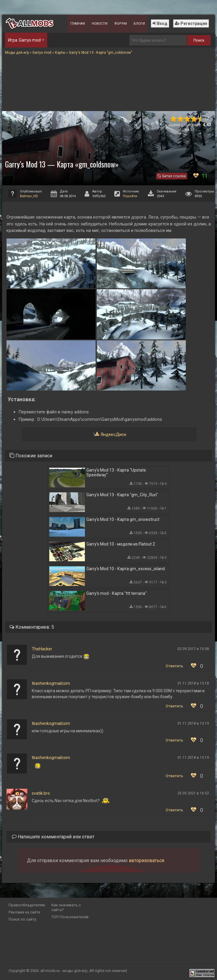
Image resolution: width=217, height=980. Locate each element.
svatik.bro (41, 793)
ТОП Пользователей (70, 917)
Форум (121, 24)
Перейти (130, 196)
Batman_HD (29, 196)
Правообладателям (27, 905)
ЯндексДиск (114, 434)
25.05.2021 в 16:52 (193, 793)
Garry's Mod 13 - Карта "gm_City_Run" (122, 495)
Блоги (139, 24)
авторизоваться (146, 860)
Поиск (199, 40)
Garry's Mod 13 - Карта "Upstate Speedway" (116, 472)
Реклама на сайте (24, 912)
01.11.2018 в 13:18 (193, 683)
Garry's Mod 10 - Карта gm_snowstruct (123, 519)
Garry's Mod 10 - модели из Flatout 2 (121, 544)
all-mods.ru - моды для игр (64, 971)
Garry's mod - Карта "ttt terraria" (117, 593)
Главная (78, 24)
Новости (100, 24)
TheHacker (42, 649)
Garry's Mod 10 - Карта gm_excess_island (126, 569)
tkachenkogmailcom (51, 683)
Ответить (174, 666)
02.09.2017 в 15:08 (193, 649)
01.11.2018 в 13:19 (193, 723)
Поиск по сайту (22, 919)
